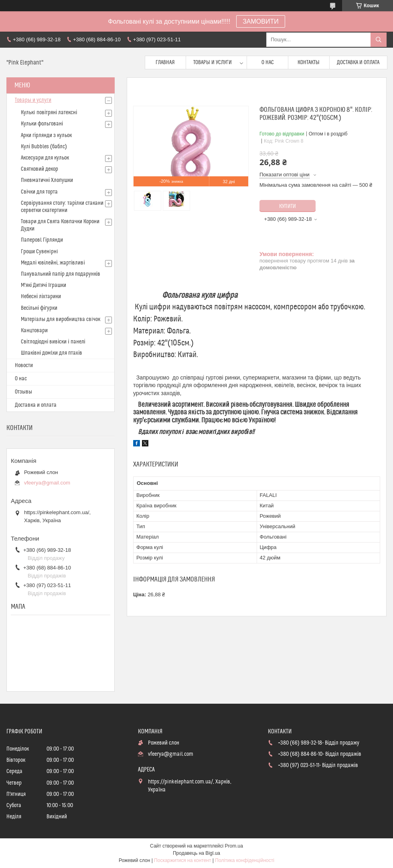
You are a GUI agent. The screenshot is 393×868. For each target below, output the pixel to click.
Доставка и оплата (358, 63)
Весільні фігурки (39, 308)
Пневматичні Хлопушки (47, 180)
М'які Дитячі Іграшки (44, 285)
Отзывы (23, 392)
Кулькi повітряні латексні (49, 113)
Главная (165, 63)
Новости (24, 365)
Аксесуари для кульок (45, 158)
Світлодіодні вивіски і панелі (53, 342)
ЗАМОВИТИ (261, 21)
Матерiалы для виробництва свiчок (61, 319)
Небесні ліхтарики (41, 297)
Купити (288, 206)
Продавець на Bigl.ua (196, 853)
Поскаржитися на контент (182, 860)
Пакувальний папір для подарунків (61, 274)
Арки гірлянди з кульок (46, 135)
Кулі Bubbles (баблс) (44, 147)
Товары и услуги (213, 63)
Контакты (309, 63)
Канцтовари (34, 331)
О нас (268, 63)
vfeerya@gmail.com (47, 483)
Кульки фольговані (42, 124)
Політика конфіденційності (245, 860)
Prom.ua (234, 846)
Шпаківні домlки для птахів (52, 353)
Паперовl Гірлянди (42, 240)
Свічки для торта (39, 192)
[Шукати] (379, 40)
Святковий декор (40, 169)
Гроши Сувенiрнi (40, 252)
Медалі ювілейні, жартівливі (53, 263)
